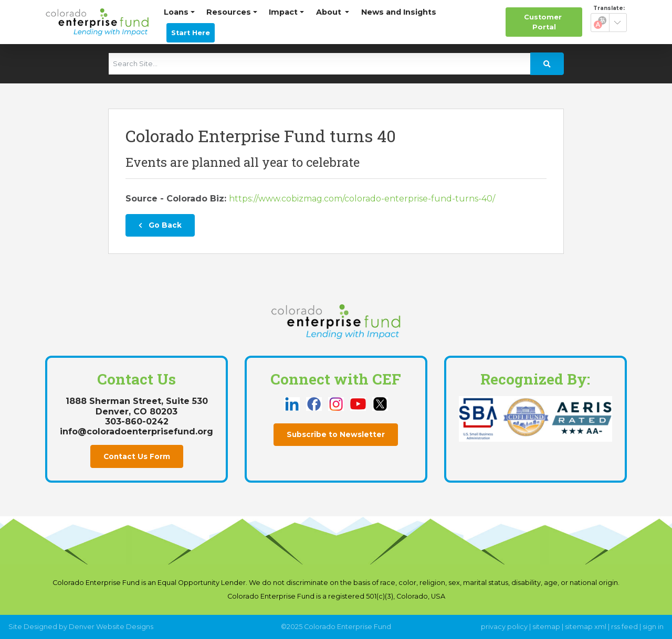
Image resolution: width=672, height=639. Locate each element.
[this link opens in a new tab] (293, 403)
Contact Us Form (137, 456)
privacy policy (504, 627)
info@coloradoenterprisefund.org (136, 432)
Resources (229, 12)
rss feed (624, 627)
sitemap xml (586, 627)
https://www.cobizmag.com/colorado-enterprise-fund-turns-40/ (362, 199)
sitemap (546, 627)
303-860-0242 (137, 422)
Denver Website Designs (111, 627)
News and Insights (399, 12)
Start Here (191, 33)
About (330, 12)
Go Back (160, 225)
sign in (653, 627)
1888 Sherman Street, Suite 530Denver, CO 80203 (137, 406)
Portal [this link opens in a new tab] (544, 22)
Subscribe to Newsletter (336, 434)
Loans (176, 12)
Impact (283, 12)
